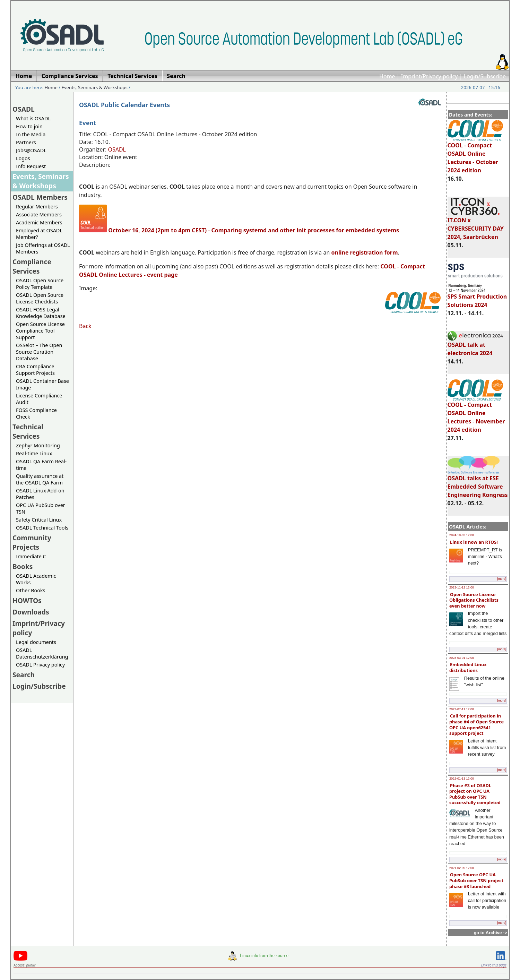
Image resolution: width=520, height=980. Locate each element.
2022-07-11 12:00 (462, 709)
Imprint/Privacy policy (430, 76)
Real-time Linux (34, 453)
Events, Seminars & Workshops (95, 87)
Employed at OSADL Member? (39, 234)
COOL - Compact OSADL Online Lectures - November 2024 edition (476, 414)
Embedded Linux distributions (468, 667)
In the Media (31, 134)
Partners (26, 142)
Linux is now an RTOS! (474, 542)
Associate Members (39, 214)
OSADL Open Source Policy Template (40, 284)
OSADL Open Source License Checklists (40, 298)
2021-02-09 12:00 (462, 868)
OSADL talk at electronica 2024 (475, 346)
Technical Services (28, 431)
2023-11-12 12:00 (462, 587)
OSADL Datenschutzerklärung (42, 653)
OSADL (24, 109)
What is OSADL (33, 118)
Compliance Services (32, 266)
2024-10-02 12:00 (462, 535)
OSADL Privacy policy (40, 665)
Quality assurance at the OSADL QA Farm (40, 479)
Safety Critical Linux (39, 520)
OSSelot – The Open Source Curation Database (39, 352)
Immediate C (31, 556)
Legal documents (36, 642)
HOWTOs (27, 600)
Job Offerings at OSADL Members (43, 248)
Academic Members (39, 222)
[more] (502, 579)
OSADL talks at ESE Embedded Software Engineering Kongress (478, 483)
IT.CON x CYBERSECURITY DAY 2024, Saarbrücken (476, 225)
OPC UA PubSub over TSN (41, 508)
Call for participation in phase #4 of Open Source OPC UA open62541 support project (476, 724)
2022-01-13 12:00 (462, 779)
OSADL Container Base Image (42, 384)
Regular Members (37, 207)
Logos (23, 158)
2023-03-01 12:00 (462, 658)
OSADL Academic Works (36, 579)
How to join (29, 126)
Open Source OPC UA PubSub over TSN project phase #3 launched (476, 880)
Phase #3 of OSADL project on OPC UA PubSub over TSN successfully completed (475, 794)
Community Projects (32, 542)
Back (85, 326)
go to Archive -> (490, 933)
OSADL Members (40, 197)
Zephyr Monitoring (38, 445)
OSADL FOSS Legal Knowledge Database (41, 313)
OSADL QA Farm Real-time (41, 465)
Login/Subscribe (485, 76)
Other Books (31, 590)
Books (23, 566)
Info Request (31, 166)
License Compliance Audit (39, 399)
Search (24, 675)
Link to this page (494, 965)
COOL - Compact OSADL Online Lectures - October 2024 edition (475, 155)
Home (387, 76)
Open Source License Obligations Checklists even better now (474, 600)
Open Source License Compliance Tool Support (40, 331)
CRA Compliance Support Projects (35, 370)
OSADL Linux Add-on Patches (40, 494)
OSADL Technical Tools (42, 528)
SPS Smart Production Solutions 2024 (477, 298)
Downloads (31, 612)
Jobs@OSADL (31, 150)
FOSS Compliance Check (36, 413)
